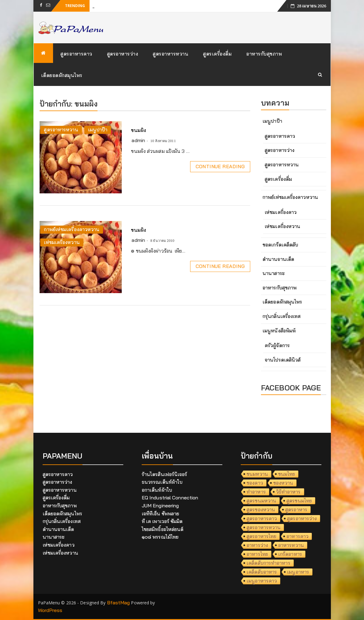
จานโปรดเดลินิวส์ (283, 360)
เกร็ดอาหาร (290, 554)
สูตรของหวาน (261, 510)
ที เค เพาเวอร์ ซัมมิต (162, 521)
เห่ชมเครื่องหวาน (62, 242)
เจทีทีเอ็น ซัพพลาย (160, 513)
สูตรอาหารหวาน (171, 54)
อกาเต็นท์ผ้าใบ (157, 490)
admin (138, 140)
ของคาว (255, 483)
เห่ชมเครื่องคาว (281, 212)
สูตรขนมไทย (299, 501)
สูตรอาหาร (296, 510)
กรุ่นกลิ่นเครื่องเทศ (282, 316)
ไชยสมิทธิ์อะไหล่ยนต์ (163, 529)
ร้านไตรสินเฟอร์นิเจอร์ (165, 474)
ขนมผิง (138, 130)
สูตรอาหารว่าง (123, 54)
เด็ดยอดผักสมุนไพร (62, 75)
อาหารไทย (257, 554)
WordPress (50, 610)
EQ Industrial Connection (170, 498)
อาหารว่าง (257, 545)
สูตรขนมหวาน (261, 501)
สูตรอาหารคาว (76, 54)
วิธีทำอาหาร (288, 492)
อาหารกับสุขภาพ (264, 54)
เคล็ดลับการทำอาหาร (268, 563)
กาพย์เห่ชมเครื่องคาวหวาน (72, 229)
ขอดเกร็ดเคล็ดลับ (280, 245)
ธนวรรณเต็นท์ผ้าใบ (162, 482)
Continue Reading (220, 166)
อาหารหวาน (291, 545)
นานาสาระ (274, 273)
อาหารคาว (297, 536)
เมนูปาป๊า (98, 130)
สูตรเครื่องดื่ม (217, 54)
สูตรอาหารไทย (261, 536)
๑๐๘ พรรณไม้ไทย (160, 537)
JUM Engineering (160, 506)
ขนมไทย (287, 474)
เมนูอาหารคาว (262, 581)
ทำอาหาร (256, 492)
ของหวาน (283, 483)
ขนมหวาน (257, 474)
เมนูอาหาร (298, 572)
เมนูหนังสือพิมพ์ (279, 331)
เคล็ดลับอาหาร (262, 572)
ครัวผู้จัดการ (277, 345)
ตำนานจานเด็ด (278, 259)
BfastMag (119, 603)
